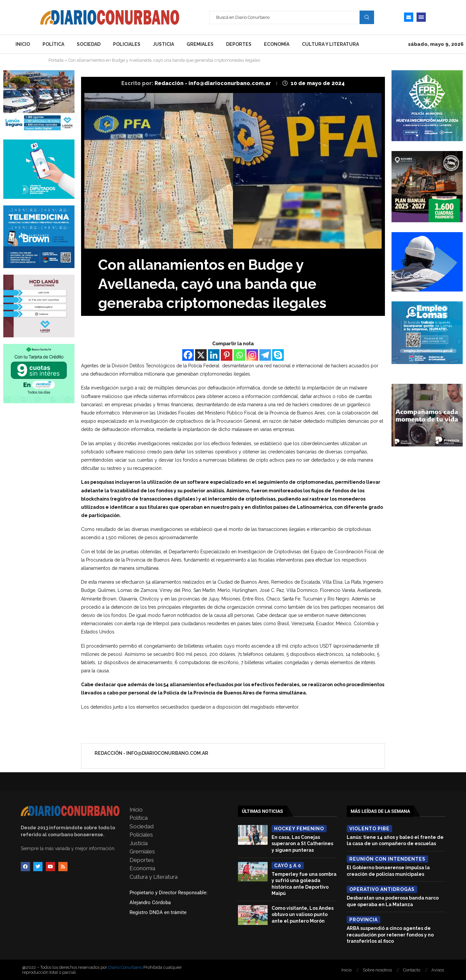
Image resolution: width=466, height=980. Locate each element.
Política (53, 44)
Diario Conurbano (125, 967)
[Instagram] (252, 355)
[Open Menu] (421, 17)
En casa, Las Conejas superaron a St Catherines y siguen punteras (302, 844)
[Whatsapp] (239, 355)
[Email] (409, 17)
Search (367, 17)
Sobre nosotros (377, 970)
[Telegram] (265, 355)
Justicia (163, 44)
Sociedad (89, 44)
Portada (56, 60)
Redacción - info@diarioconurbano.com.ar (213, 83)
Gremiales (200, 44)
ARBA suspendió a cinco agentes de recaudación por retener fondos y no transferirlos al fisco (390, 935)
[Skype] (278, 355)
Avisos (438, 970)
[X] (201, 355)
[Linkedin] (214, 355)
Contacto (412, 970)
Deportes (239, 44)
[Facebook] (188, 355)
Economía (277, 44)
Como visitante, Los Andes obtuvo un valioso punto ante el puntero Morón (303, 915)
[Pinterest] (227, 355)
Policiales (127, 44)
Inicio (23, 44)
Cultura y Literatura (330, 44)
